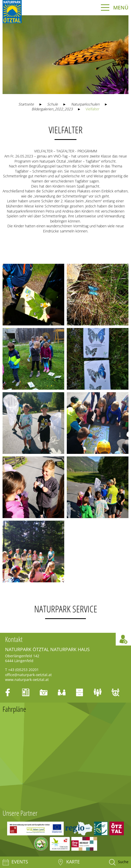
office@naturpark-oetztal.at (28, 675)
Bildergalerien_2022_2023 (52, 109)
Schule (53, 104)
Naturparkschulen (85, 104)
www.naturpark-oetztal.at (27, 680)
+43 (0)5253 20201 (23, 670)
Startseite (26, 104)
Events (15, 862)
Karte (69, 862)
